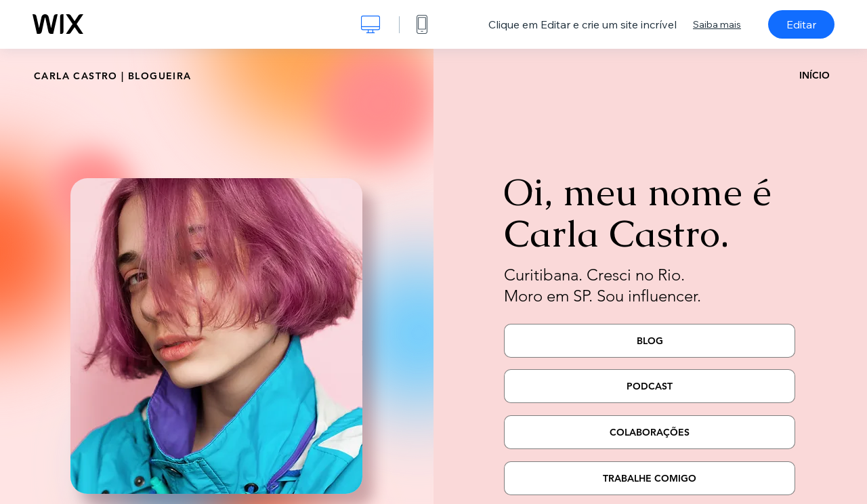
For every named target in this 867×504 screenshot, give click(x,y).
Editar (801, 24)
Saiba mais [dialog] (717, 24)
